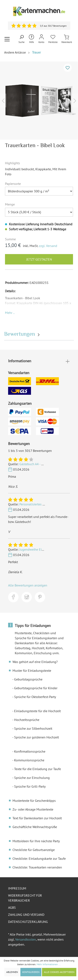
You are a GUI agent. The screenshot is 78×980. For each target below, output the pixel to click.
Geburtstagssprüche (28, 679)
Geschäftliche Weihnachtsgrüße (35, 827)
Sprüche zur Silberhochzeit (33, 728)
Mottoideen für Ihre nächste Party (36, 841)
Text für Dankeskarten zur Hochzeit (37, 818)
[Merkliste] (53, 39)
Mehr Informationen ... (49, 964)
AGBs (12, 907)
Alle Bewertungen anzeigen (28, 585)
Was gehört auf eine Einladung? (35, 662)
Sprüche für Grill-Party (30, 786)
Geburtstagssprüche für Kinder (36, 688)
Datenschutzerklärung (28, 922)
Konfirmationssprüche (30, 751)
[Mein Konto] (41, 39)
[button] (10, 313)
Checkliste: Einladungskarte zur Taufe (39, 858)
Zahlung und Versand (26, 915)
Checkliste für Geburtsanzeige (34, 850)
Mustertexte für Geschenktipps (34, 801)
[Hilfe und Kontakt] (31, 39)
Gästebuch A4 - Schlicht (36, 464)
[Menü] (7, 39)
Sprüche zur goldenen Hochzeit (37, 737)
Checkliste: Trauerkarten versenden (37, 867)
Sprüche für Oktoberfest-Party (35, 697)
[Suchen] (22, 39)
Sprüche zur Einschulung (32, 778)
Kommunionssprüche (29, 760)
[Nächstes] (75, 101)
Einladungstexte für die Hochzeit (37, 711)
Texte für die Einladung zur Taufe (38, 769)
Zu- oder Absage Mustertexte (33, 809)
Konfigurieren (31, 972)
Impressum (17, 888)
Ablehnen (12, 972)
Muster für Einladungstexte (32, 670)
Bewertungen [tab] (23, 334)
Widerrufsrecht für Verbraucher (25, 898)
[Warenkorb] (67, 39)
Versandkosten (26, 939)
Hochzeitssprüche (27, 720)
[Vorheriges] (3, 101)
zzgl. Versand (48, 246)
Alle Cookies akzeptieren (59, 972)
